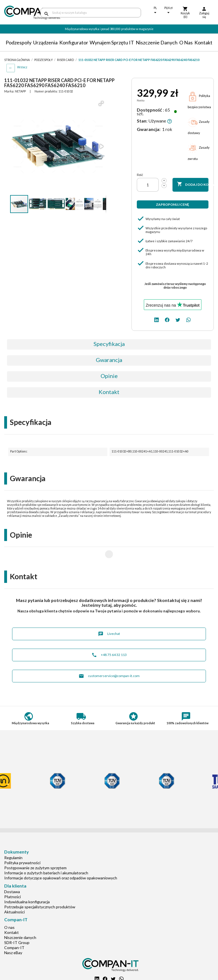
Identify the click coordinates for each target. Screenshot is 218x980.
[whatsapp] (189, 319)
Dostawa (12, 874)
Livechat (109, 616)
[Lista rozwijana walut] (168, 11)
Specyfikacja (109, 344)
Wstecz (22, 67)
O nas (186, 42)
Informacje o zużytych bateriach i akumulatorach (46, 855)
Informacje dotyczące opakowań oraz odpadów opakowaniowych (61, 860)
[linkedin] (156, 319)
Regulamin (13, 840)
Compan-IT (14, 930)
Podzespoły (19, 42)
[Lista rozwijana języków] (155, 11)
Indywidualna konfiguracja (27, 884)
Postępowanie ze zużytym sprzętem (35, 850)
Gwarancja (109, 360)
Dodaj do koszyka (193, 184)
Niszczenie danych (157, 42)
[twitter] (178, 319)
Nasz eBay (13, 935)
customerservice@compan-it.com (109, 658)
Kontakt (203, 42)
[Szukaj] (91, 13)
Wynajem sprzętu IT (112, 42)
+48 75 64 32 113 (109, 637)
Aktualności (14, 894)
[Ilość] (148, 185)
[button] (101, 103)
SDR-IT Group (17, 924)
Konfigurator (74, 42)
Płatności (13, 879)
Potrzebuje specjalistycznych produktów (40, 889)
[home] (18, 13)
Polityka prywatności (22, 845)
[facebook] (167, 319)
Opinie (109, 376)
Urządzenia (45, 42)
